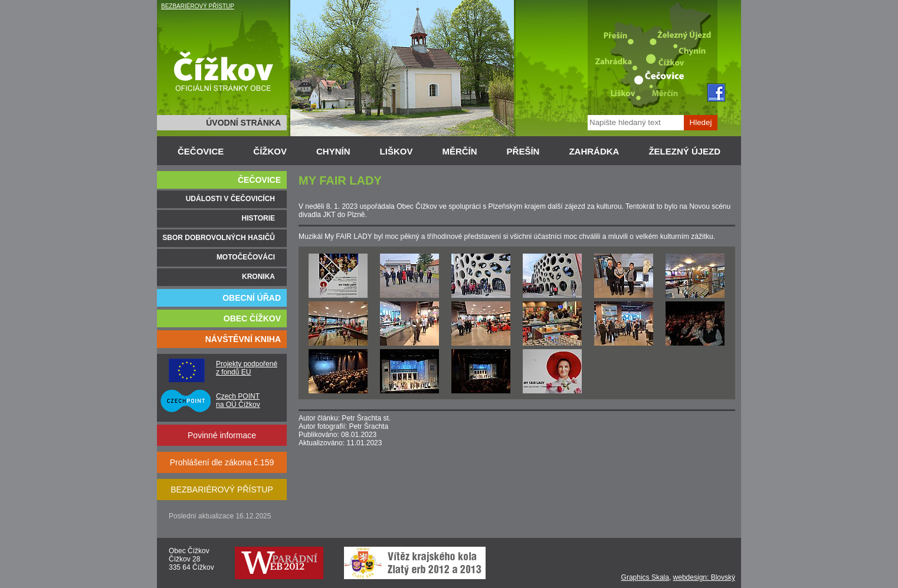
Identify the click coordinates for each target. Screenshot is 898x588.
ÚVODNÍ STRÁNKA (243, 123)
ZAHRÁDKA (594, 151)
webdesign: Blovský (704, 577)
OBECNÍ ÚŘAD (252, 298)
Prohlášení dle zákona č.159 (222, 462)
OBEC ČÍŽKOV (252, 318)
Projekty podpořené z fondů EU (247, 368)
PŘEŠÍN (523, 151)
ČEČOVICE (201, 151)
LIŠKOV (396, 151)
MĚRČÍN (459, 151)
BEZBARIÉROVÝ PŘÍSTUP (198, 6)
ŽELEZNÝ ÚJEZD (684, 151)
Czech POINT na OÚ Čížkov (238, 400)
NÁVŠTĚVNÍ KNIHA (243, 339)
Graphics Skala (645, 577)
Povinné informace (222, 435)
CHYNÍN (333, 151)
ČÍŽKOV (270, 151)
